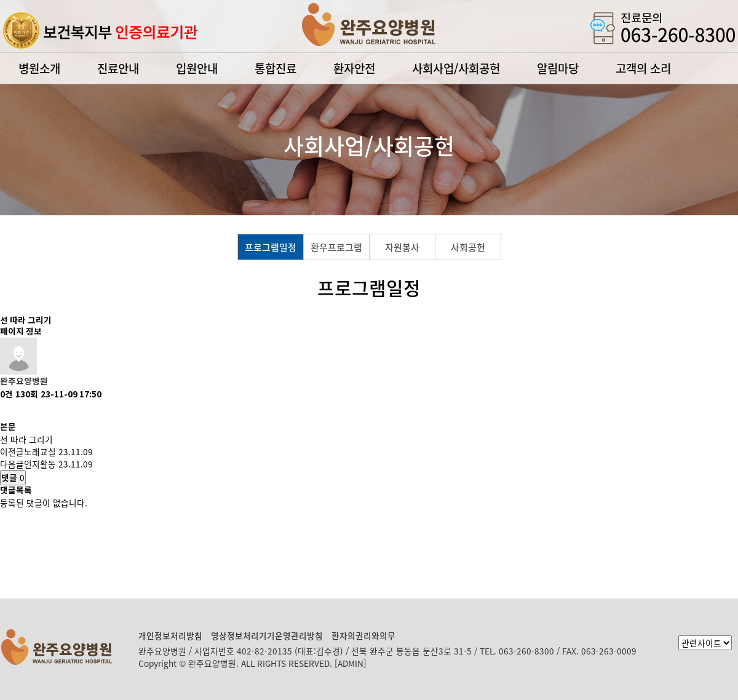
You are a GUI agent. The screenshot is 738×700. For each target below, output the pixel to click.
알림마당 (558, 68)
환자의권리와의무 (363, 635)
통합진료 (276, 68)
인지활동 (40, 464)
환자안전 (354, 68)
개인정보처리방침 (170, 635)
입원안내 (197, 68)
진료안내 (118, 68)
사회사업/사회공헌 (456, 68)
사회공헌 (468, 247)
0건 (6, 395)
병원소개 (39, 68)
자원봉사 (402, 247)
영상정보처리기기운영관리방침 (267, 635)
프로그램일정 (271, 247)
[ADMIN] (351, 663)
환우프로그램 (336, 247)
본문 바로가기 (0, 0)
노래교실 (40, 451)
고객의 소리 (643, 68)
